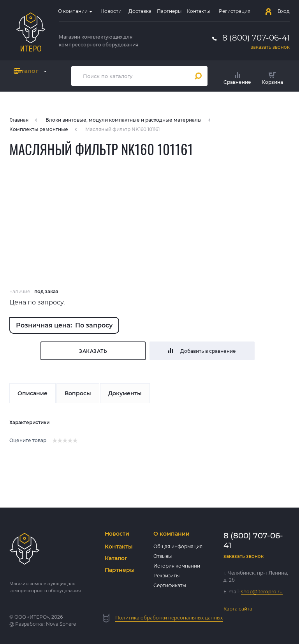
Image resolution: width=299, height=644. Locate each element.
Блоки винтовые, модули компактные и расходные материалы (124, 120)
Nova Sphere (61, 624)
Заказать (93, 351)
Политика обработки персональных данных (169, 618)
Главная (19, 120)
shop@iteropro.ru (262, 592)
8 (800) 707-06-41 (256, 38)
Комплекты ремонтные (39, 129)
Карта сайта (238, 609)
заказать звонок (270, 47)
